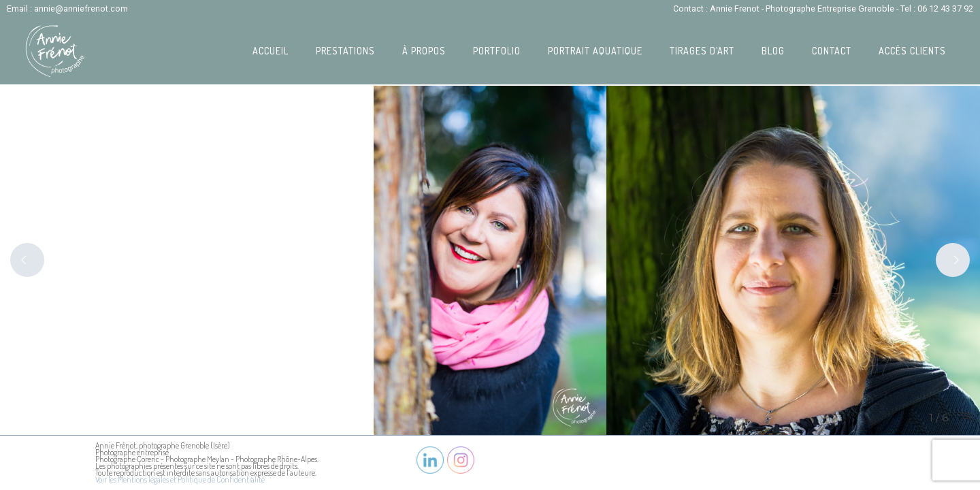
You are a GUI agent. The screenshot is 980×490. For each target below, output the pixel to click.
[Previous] (27, 260)
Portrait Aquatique (595, 51)
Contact (832, 51)
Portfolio (497, 51)
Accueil (271, 51)
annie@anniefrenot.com (81, 9)
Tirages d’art (702, 51)
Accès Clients (912, 51)
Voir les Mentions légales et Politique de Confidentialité (180, 479)
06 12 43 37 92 (945, 9)
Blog (773, 51)
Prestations (345, 51)
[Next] (953, 260)
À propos (424, 51)
